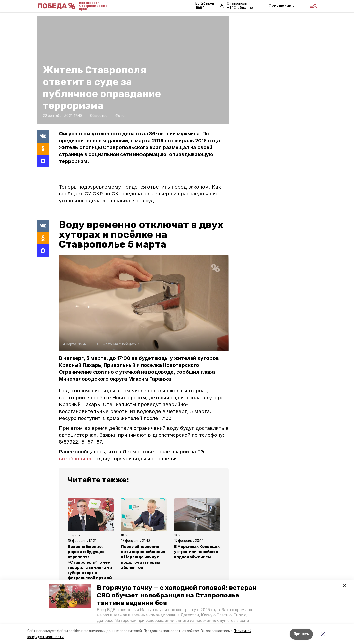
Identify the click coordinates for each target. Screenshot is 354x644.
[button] (70, 596)
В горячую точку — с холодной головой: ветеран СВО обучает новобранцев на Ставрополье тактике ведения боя (177, 595)
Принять (301, 634)
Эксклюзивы (281, 6)
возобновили (75, 459)
